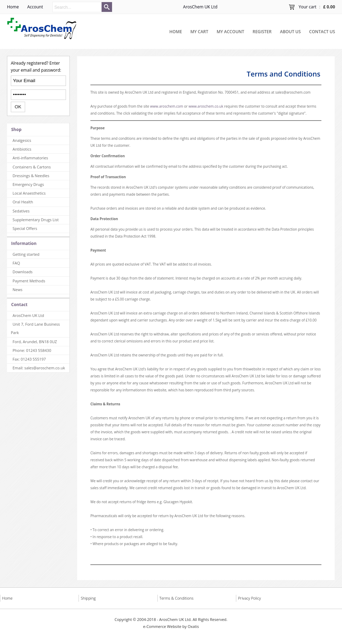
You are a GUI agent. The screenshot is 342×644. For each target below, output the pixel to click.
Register (262, 32)
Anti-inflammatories (30, 158)
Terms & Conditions (177, 598)
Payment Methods (29, 281)
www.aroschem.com (167, 106)
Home (176, 32)
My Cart (199, 32)
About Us (290, 32)
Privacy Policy (249, 598)
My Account (231, 32)
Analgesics (22, 140)
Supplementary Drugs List (36, 220)
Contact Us (322, 32)
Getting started (26, 254)
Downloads (23, 272)
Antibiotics (22, 149)
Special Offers (25, 228)
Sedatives (21, 211)
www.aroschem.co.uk (206, 106)
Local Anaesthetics (29, 193)
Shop (16, 129)
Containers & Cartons (32, 167)
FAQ (16, 263)
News (17, 290)
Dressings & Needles (31, 176)
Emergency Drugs (28, 184)
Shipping (88, 598)
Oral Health (23, 202)
